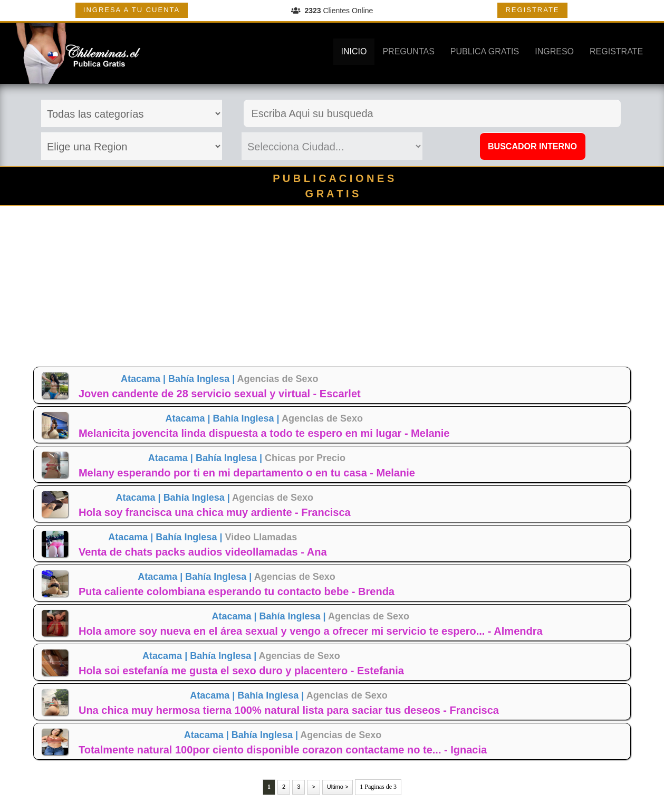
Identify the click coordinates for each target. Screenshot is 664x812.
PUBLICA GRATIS (485, 51)
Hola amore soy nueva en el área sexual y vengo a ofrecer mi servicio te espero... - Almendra (311, 631)
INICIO (354, 51)
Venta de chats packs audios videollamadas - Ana (203, 552)
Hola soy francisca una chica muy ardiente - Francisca (215, 512)
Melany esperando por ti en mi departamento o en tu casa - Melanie (247, 473)
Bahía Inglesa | (203, 379)
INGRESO (554, 51)
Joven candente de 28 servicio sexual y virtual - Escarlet (220, 394)
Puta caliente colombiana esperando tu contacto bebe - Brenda (237, 591)
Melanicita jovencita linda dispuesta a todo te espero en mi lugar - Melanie (264, 433)
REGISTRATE (532, 10)
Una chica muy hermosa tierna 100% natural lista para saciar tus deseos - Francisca (289, 710)
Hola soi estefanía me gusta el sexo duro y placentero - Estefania (241, 671)
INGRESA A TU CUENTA (132, 10)
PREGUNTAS (408, 51)
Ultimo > (338, 787)
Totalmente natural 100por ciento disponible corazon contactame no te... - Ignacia (283, 750)
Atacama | (145, 379)
